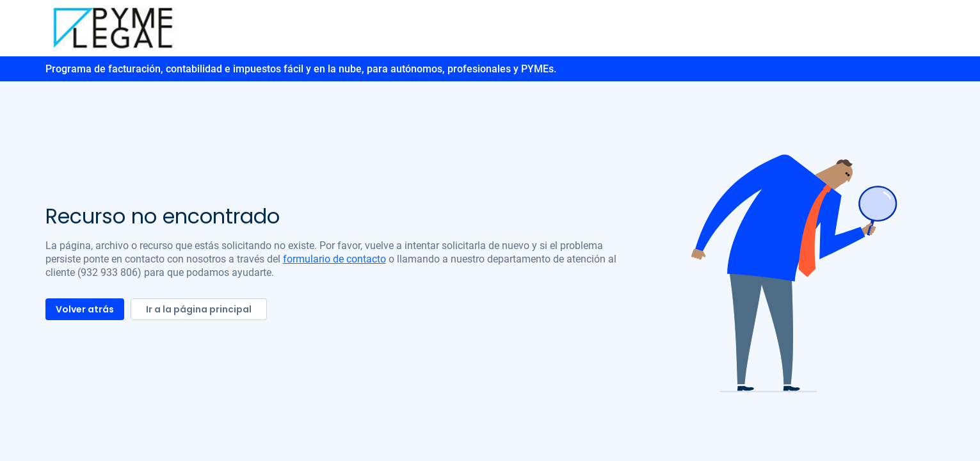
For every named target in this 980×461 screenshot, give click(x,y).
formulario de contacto (334, 259)
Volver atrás (85, 309)
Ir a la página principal (199, 309)
